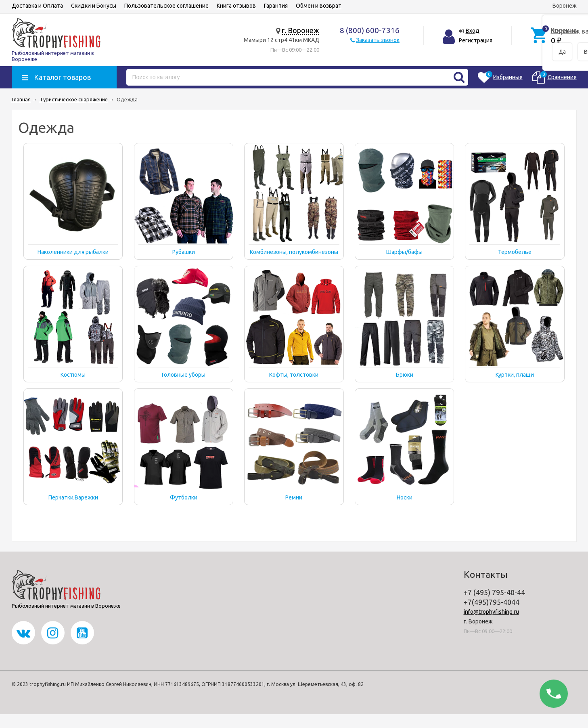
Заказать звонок (378, 40)
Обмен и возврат (319, 6)
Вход (473, 31)
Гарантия (276, 6)
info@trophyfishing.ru (491, 612)
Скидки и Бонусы (94, 6)
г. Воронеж (300, 30)
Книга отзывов (236, 6)
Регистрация (476, 40)
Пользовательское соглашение (166, 6)
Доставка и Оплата (37, 6)
